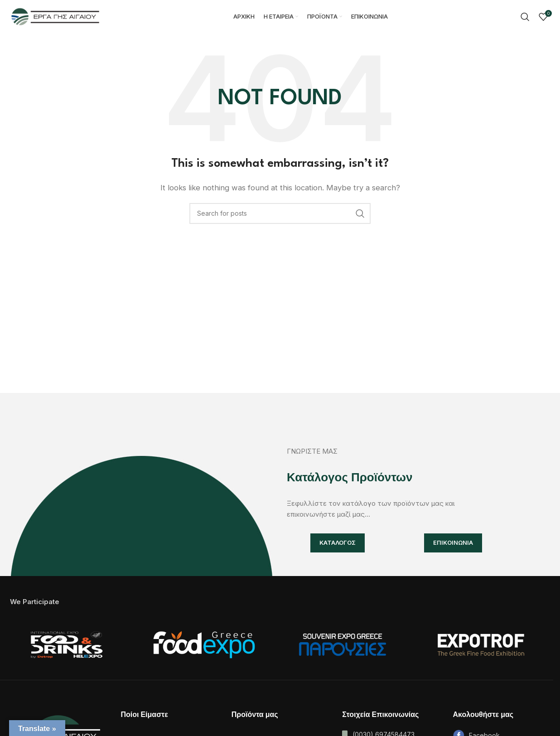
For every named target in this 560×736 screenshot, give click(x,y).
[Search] (525, 18)
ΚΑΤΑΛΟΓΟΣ (338, 545)
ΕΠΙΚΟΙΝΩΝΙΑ (453, 545)
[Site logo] (55, 17)
